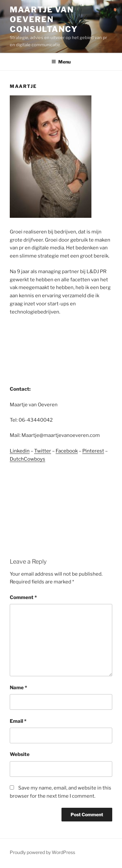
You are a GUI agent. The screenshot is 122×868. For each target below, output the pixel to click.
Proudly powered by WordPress (42, 852)
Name (18, 688)
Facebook (67, 451)
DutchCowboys (27, 459)
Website (20, 754)
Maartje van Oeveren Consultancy (44, 19)
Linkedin (20, 451)
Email (18, 721)
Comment (23, 597)
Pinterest (93, 451)
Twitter (43, 451)
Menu (61, 62)
